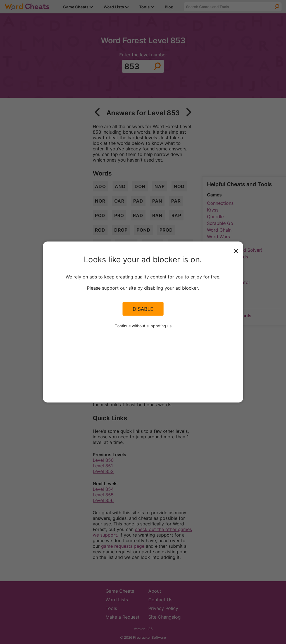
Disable (143, 309)
